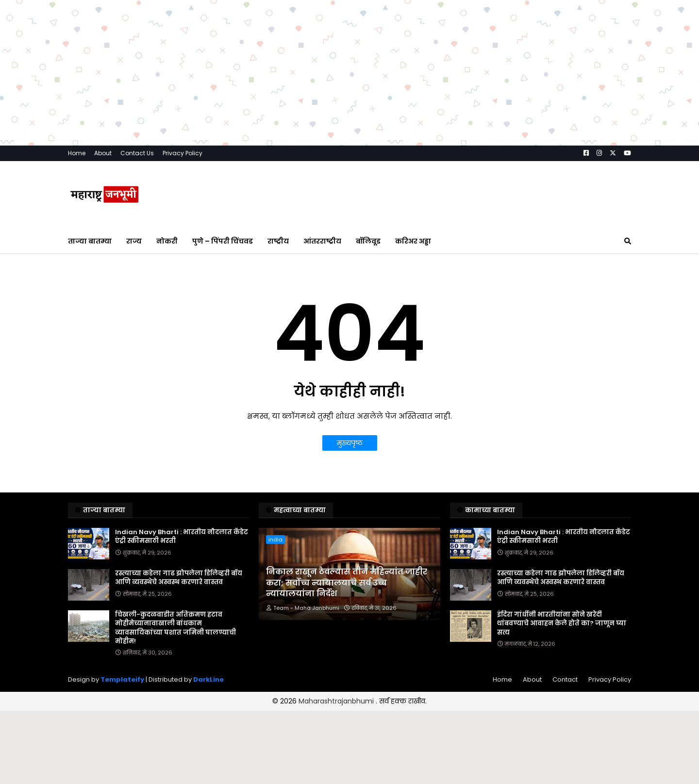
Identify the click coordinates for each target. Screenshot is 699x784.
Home (77, 153)
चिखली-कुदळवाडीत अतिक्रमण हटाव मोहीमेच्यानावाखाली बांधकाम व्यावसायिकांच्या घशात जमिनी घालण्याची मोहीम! (175, 628)
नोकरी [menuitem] (167, 241)
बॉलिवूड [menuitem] (368, 241)
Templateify (122, 679)
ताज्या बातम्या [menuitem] (90, 241)
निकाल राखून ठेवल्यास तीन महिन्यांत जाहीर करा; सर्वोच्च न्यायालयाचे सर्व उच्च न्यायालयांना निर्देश (347, 583)
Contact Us (137, 153)
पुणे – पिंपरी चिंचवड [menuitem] (223, 241)
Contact (565, 679)
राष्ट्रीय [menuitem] (278, 241)
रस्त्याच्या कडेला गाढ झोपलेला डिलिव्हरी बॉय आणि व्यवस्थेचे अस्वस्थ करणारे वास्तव (179, 578)
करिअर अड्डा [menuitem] (413, 241)
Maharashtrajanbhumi (337, 701)
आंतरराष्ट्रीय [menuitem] (322, 241)
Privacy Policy (183, 153)
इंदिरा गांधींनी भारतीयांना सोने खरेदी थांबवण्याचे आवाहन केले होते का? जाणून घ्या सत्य (562, 623)
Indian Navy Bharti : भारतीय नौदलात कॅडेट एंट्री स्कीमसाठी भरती (182, 537)
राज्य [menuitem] (134, 241)
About (103, 153)
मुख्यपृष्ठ (350, 443)
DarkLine (208, 679)
